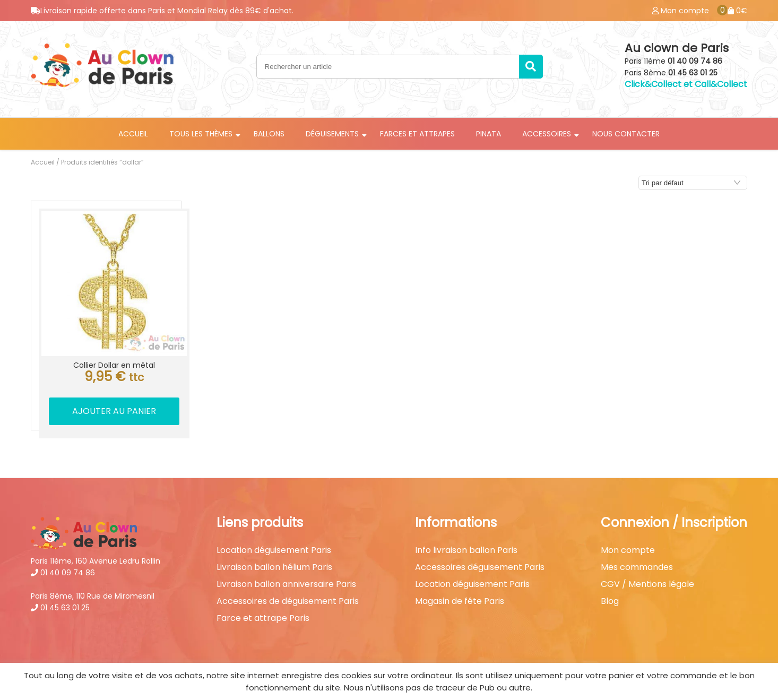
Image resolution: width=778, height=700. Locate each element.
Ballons (269, 134)
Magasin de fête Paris (460, 601)
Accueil (133, 134)
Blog (610, 601)
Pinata (489, 134)
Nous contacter (626, 134)
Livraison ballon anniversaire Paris (286, 584)
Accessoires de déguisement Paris (288, 601)
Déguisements (332, 134)
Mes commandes (637, 567)
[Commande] (693, 183)
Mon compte (628, 550)
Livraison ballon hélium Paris (274, 567)
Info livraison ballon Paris (466, 550)
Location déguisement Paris (274, 550)
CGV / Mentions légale (647, 584)
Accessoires (547, 134)
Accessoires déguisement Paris (480, 567)
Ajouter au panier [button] (114, 411)
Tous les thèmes (201, 134)
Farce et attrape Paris (263, 618)
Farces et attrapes (417, 134)
